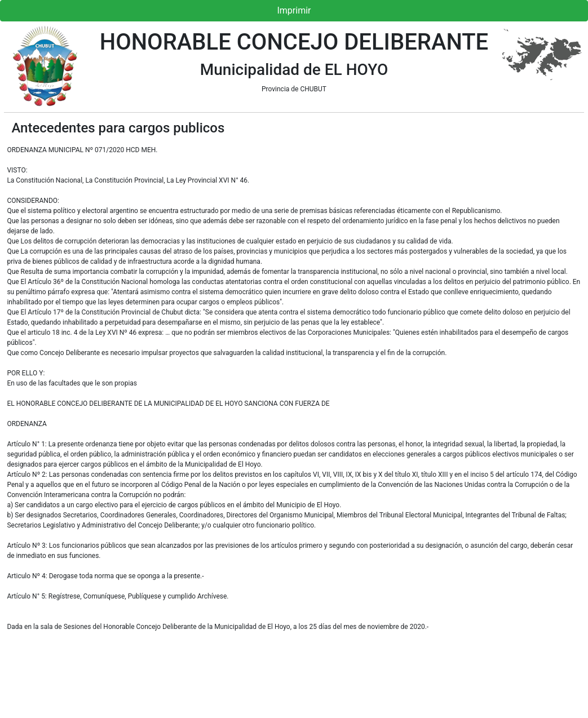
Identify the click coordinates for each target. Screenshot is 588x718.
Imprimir (294, 10)
